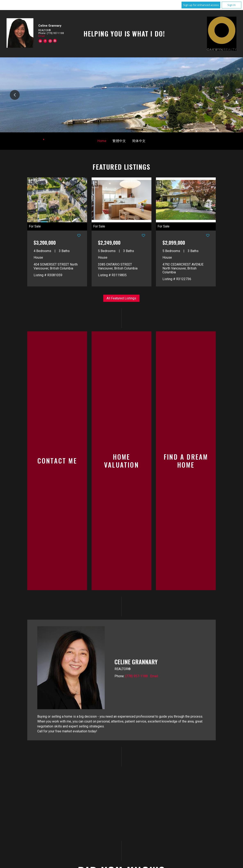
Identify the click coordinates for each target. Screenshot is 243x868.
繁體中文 (119, 141)
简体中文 (139, 141)
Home (102, 141)
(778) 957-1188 (136, 627)
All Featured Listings (121, 298)
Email (41, 36)
